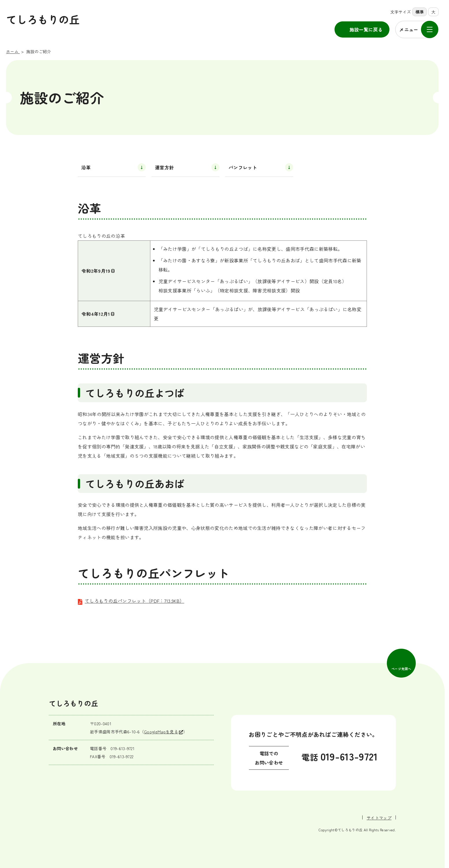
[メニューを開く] (417, 29)
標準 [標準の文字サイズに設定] (420, 12)
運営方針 (164, 167)
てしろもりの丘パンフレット (134, 601)
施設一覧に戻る (366, 29)
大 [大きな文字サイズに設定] (433, 12)
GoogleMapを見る (161, 732)
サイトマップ (379, 818)
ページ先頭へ (401, 669)
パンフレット (243, 167)
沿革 (86, 167)
